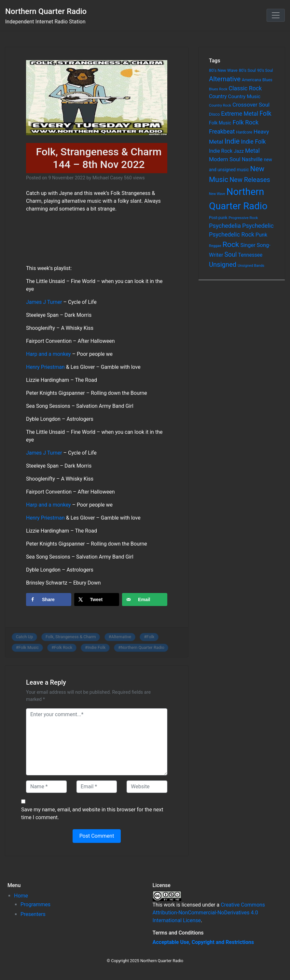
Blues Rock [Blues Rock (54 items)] (218, 89)
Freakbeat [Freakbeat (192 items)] (222, 131)
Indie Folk (97, 647)
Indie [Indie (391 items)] (232, 141)
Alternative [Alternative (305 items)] (225, 79)
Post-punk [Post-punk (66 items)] (218, 218)
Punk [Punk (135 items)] (261, 235)
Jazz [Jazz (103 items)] (239, 151)
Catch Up (25, 637)
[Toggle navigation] (276, 15)
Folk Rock (63, 647)
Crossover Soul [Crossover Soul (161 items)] (251, 105)
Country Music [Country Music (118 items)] (244, 97)
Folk (150, 637)
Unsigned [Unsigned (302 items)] (223, 264)
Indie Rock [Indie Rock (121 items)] (221, 151)
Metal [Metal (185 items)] (252, 151)
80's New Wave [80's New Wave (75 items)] (223, 70)
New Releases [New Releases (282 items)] (250, 180)
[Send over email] (145, 600)
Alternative (121, 637)
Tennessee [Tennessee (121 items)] (250, 255)
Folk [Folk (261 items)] (265, 114)
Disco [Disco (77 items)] (214, 114)
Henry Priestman (45, 367)
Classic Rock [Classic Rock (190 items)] (245, 88)
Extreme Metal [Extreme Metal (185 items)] (240, 114)
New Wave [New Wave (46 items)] (217, 194)
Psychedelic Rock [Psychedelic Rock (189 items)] (232, 234)
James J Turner (44, 302)
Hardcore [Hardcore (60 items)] (244, 132)
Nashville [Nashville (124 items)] (252, 159)
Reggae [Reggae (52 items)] (215, 246)
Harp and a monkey (48, 354)
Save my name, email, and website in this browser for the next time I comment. (92, 813)
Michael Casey (108, 178)
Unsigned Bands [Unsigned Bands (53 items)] (251, 265)
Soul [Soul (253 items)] (231, 255)
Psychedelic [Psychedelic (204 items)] (258, 226)
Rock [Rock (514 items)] (231, 245)
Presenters (33, 914)
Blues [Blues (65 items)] (267, 80)
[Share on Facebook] (49, 600)
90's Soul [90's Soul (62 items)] (265, 71)
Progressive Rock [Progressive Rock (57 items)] (243, 218)
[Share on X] (97, 600)
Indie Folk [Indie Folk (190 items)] (253, 142)
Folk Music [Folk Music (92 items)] (220, 123)
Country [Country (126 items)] (218, 96)
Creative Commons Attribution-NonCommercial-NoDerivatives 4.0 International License (209, 913)
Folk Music (29, 647)
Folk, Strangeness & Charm (71, 637)
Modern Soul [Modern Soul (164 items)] (225, 159)
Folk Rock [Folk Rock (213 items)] (245, 122)
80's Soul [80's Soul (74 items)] (247, 70)
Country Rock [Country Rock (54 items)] (220, 105)
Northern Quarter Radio (46, 11)
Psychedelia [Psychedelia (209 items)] (225, 226)
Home (21, 896)
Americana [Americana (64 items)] (251, 80)
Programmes (35, 904)
